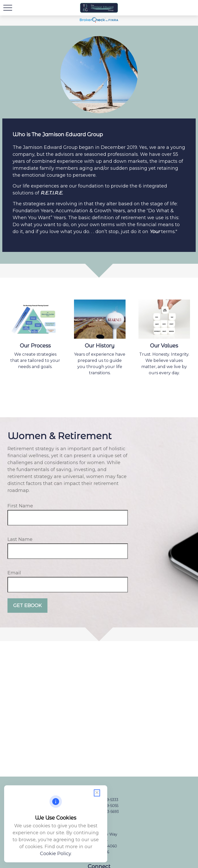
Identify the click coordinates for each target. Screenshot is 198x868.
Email (14, 573)
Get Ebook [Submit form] (27, 606)
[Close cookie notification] (97, 793)
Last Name (20, 539)
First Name (20, 506)
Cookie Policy (55, 854)
